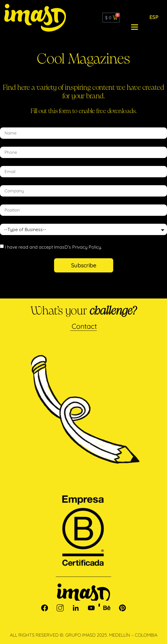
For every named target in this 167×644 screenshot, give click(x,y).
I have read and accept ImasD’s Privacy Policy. (53, 247)
